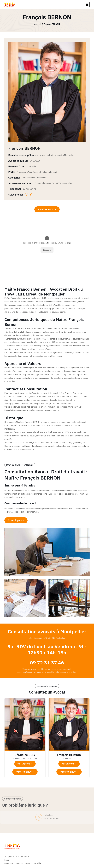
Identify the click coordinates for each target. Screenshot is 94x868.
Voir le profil (25, 764)
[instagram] (27, 195)
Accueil (47, 24)
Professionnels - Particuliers (34, 178)
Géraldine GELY (25, 755)
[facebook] (30, 195)
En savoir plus (16, 520)
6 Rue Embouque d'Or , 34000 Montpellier (53, 183)
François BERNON (69, 755)
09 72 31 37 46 (30, 189)
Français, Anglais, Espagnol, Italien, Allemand (37, 172)
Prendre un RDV (47, 209)
